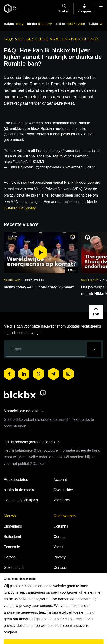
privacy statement (18, 625)
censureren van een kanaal (68, 97)
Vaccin (59, 547)
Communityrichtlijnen (21, 500)
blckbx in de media (19, 490)
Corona (10, 557)
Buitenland (12, 537)
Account (60, 480)
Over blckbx (63, 490)
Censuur (61, 567)
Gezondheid (14, 567)
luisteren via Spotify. (20, 208)
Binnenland (13, 526)
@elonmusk (13, 134)
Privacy (60, 557)
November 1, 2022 (80, 167)
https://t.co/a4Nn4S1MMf (24, 162)
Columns (61, 526)
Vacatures (62, 500)
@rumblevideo (17, 129)
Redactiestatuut (16, 480)
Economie (12, 547)
